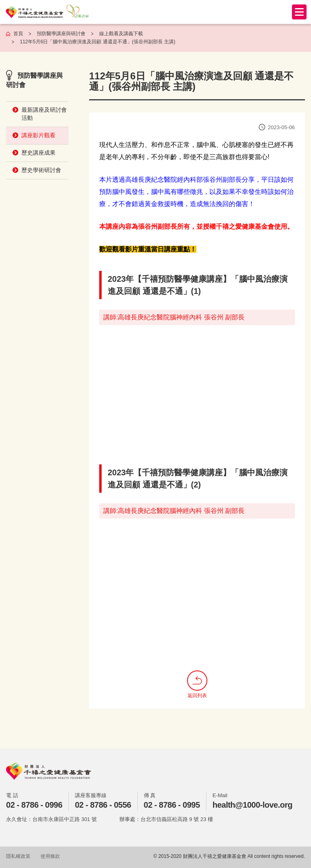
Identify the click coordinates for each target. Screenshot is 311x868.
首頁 (18, 34)
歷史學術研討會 (41, 170)
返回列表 (197, 684)
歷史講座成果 (38, 153)
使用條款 (50, 856)
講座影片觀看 (38, 135)
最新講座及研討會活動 (44, 114)
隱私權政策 (18, 856)
